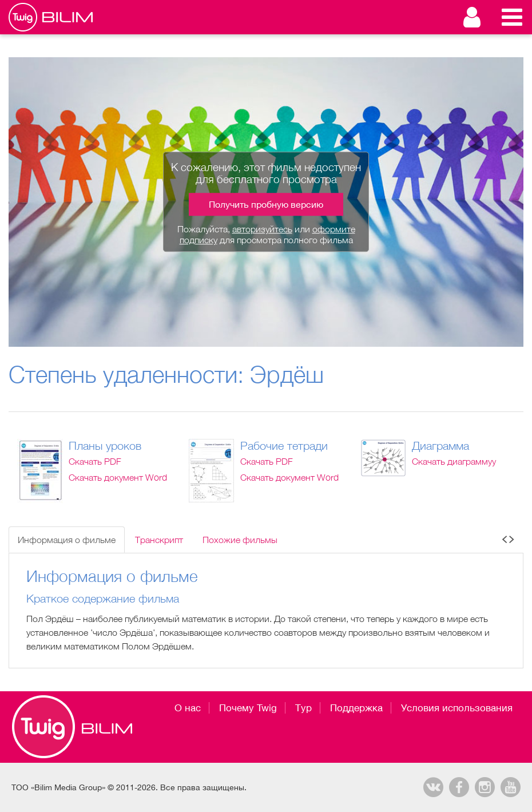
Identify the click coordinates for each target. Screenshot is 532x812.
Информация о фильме (67, 540)
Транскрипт (159, 540)
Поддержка (356, 708)
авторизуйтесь (262, 229)
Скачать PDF (95, 461)
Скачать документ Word (118, 477)
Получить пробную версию (266, 204)
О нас (188, 708)
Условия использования (457, 708)
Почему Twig (248, 708)
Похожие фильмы (240, 540)
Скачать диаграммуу (454, 461)
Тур (303, 708)
